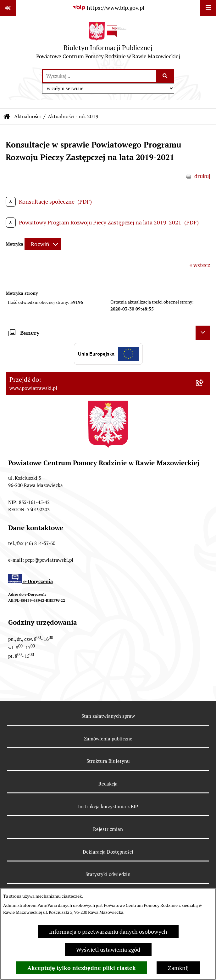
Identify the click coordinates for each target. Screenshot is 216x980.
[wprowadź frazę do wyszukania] (100, 76)
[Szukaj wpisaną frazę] (166, 76)
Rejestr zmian (108, 829)
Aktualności (28, 116)
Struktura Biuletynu (108, 761)
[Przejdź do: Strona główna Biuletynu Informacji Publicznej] (7, 117)
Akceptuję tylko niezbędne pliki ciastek (82, 968)
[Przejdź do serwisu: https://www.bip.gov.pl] (108, 8)
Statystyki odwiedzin (108, 874)
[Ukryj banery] (203, 333)
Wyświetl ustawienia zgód (108, 950)
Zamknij (178, 968)
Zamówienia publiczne (108, 739)
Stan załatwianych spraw (108, 716)
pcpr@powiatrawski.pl (49, 560)
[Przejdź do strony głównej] (108, 42)
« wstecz (200, 265)
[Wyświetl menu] (208, 8)
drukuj (202, 176)
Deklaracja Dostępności (108, 852)
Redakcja (108, 784)
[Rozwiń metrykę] (43, 244)
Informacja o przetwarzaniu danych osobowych (108, 932)
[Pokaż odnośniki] (8, 8)
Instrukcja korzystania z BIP (108, 806)
